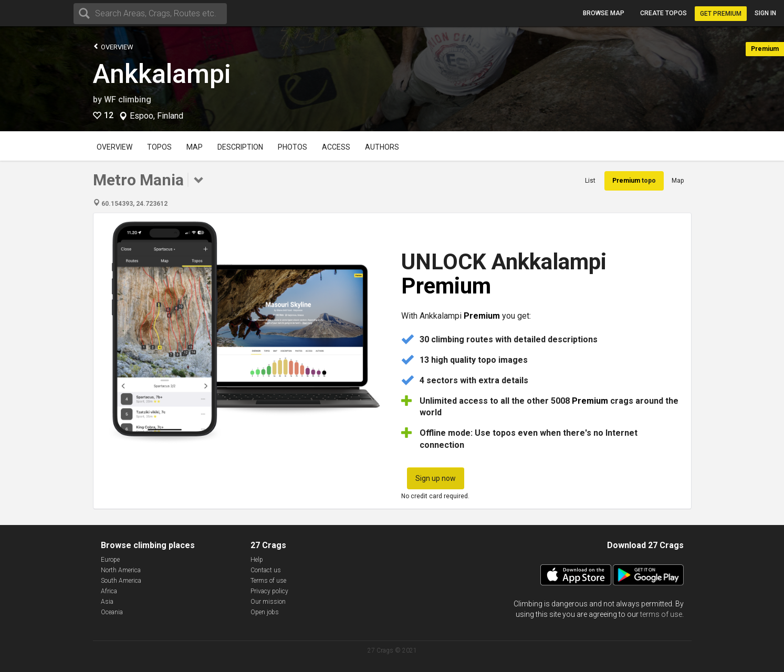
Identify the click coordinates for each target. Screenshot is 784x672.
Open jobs (265, 612)
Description (240, 147)
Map (195, 147)
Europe (110, 560)
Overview (113, 46)
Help (257, 560)
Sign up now (436, 478)
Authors (382, 147)
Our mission (268, 602)
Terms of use (268, 581)
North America (121, 570)
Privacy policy (269, 591)
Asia (107, 602)
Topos (159, 147)
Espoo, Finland (156, 116)
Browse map (604, 13)
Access (336, 147)
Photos (292, 147)
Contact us (266, 570)
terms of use (661, 614)
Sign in (765, 13)
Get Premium (721, 14)
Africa (109, 591)
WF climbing (128, 99)
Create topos (663, 13)
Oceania (112, 612)
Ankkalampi (162, 74)
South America (121, 581)
